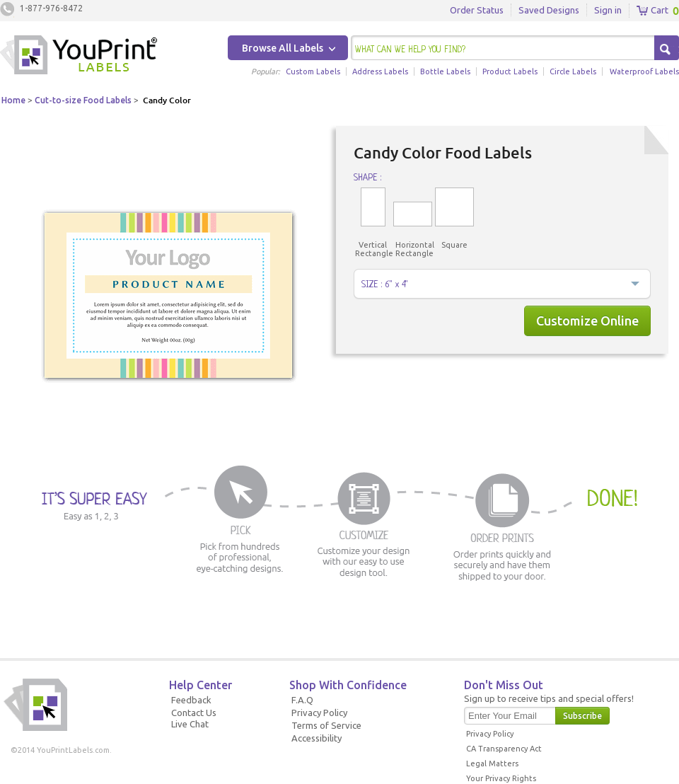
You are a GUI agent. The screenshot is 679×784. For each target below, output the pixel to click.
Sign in (608, 10)
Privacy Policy (319, 713)
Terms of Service (326, 725)
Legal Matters (492, 763)
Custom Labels (313, 71)
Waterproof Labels (644, 71)
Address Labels (380, 71)
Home (13, 100)
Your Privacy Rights (501, 778)
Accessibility (317, 738)
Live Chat (190, 724)
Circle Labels (573, 71)
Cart (652, 11)
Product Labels (510, 71)
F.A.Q (302, 700)
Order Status (477, 10)
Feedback (191, 700)
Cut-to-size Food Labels (83, 100)
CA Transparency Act (504, 749)
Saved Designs (549, 10)
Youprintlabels (79, 57)
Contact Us (194, 713)
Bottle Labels (445, 71)
